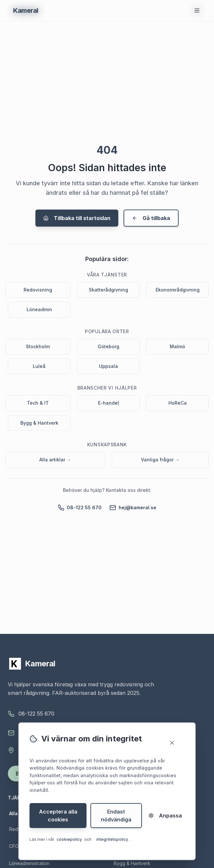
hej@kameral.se (133, 508)
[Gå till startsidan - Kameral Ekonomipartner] (26, 10)
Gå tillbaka (151, 218)
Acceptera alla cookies (58, 816)
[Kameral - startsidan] (107, 664)
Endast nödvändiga (116, 816)
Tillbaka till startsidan (77, 218)
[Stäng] (175, 743)
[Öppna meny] (197, 10)
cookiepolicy (69, 840)
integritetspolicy (112, 840)
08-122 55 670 (80, 508)
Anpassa (165, 816)
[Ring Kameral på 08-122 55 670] (107, 714)
